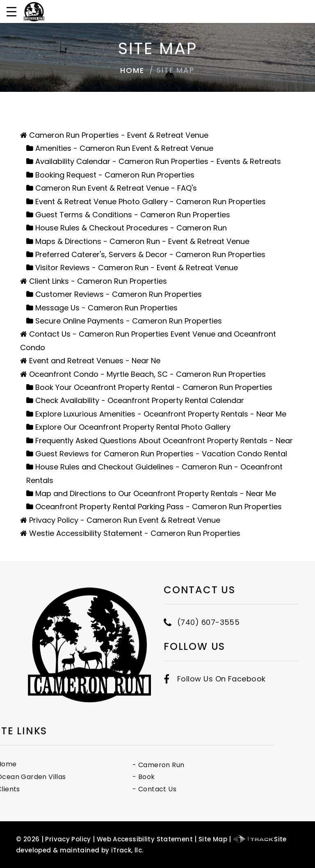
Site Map (213, 839)
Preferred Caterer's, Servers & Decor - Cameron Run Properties (150, 254)
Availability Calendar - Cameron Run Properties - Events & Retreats (158, 161)
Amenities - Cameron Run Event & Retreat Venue (124, 148)
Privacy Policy (68, 839)
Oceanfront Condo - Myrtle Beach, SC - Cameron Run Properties (147, 374)
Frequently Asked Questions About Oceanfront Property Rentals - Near (164, 441)
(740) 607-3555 (208, 605)
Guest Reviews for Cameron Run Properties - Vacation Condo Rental (161, 454)
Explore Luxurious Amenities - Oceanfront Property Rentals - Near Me (161, 414)
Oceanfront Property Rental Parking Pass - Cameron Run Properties (159, 507)
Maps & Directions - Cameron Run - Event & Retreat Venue (142, 241)
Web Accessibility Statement (145, 839)
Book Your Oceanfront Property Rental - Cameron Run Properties (154, 387)
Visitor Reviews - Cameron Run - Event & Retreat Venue (137, 268)
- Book (98, 777)
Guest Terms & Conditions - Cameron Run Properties (133, 215)
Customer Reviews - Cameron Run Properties (119, 294)
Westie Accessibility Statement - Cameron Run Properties (135, 533)
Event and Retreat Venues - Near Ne (95, 361)
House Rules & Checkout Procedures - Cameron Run (131, 228)
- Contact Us (109, 789)
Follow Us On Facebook (221, 661)
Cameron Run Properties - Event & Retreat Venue (119, 135)
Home (132, 70)
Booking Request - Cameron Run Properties (115, 175)
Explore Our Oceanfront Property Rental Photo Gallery (133, 427)
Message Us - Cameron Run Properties (106, 308)
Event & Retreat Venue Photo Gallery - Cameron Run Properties (151, 202)
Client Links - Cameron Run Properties (98, 281)
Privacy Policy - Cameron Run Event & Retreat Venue (125, 520)
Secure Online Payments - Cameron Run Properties (129, 321)
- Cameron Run (113, 765)
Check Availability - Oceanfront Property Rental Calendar (140, 400)
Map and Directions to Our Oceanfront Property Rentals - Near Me (156, 493)
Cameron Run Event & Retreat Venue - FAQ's (116, 188)
